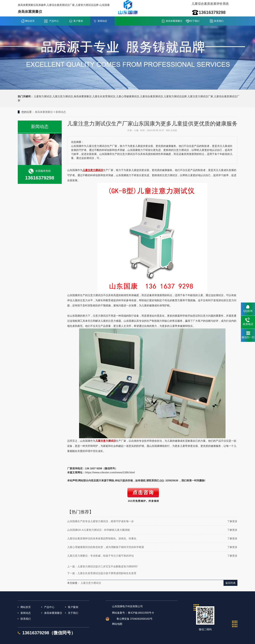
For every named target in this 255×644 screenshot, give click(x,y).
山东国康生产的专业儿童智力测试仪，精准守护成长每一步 (100, 521)
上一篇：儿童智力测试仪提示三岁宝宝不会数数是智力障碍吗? (103, 566)
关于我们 (195, 21)
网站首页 (30, 21)
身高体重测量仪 (174, 21)
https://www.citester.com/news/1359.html (110, 472)
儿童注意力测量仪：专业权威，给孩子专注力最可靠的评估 (100, 556)
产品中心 (54, 21)
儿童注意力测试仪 (91, 583)
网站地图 (117, 624)
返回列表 (230, 583)
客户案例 (78, 21)
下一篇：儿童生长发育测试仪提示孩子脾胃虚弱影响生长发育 (102, 573)
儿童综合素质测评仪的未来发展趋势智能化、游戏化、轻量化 (102, 538)
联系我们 (219, 21)
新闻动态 (102, 21)
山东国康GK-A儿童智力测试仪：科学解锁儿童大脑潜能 (98, 530)
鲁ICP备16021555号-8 (141, 613)
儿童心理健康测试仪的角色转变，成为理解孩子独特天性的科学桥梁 (106, 547)
